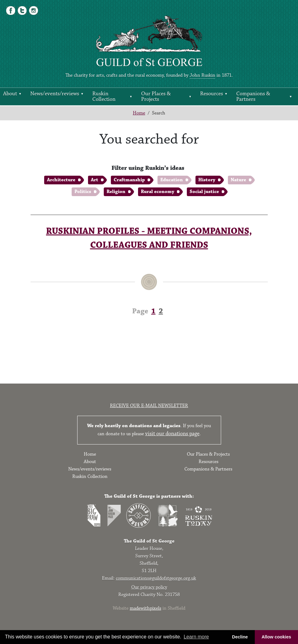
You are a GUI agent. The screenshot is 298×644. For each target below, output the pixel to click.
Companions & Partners (253, 97)
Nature (238, 180)
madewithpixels (145, 608)
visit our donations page (172, 434)
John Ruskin (202, 75)
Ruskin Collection (104, 97)
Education (172, 180)
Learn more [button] (196, 637)
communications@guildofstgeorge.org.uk (156, 578)
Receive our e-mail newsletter (149, 406)
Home (139, 113)
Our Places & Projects (156, 97)
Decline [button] (240, 637)
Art (94, 180)
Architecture (61, 180)
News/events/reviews (55, 94)
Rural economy (157, 192)
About (10, 94)
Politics (83, 192)
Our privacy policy (149, 587)
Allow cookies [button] (276, 637)
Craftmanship (129, 180)
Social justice (204, 192)
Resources (212, 94)
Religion (116, 192)
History (207, 180)
